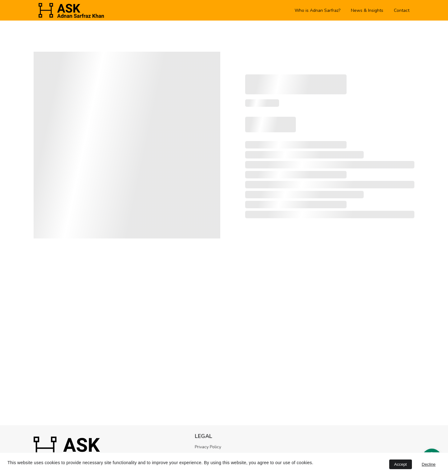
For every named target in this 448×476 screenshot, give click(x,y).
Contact (402, 10)
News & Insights (367, 10)
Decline (429, 464)
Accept (401, 464)
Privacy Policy (209, 447)
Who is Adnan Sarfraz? (317, 10)
